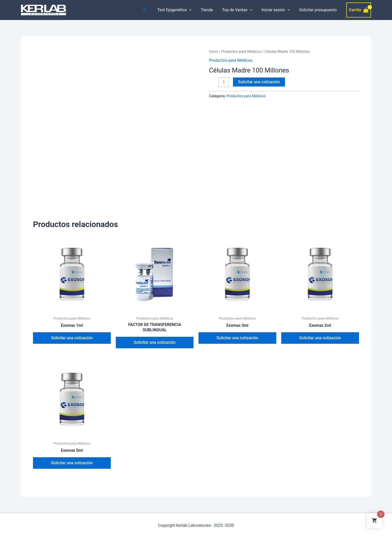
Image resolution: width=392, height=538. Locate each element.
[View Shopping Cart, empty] (359, 10)
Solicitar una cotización (259, 82)
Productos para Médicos (241, 51)
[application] (194, 10)
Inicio (213, 51)
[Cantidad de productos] (224, 82)
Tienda (211, 10)
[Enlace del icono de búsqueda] (151, 10)
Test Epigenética (180, 10)
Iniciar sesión (277, 10)
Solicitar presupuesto (319, 10)
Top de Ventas (240, 10)
